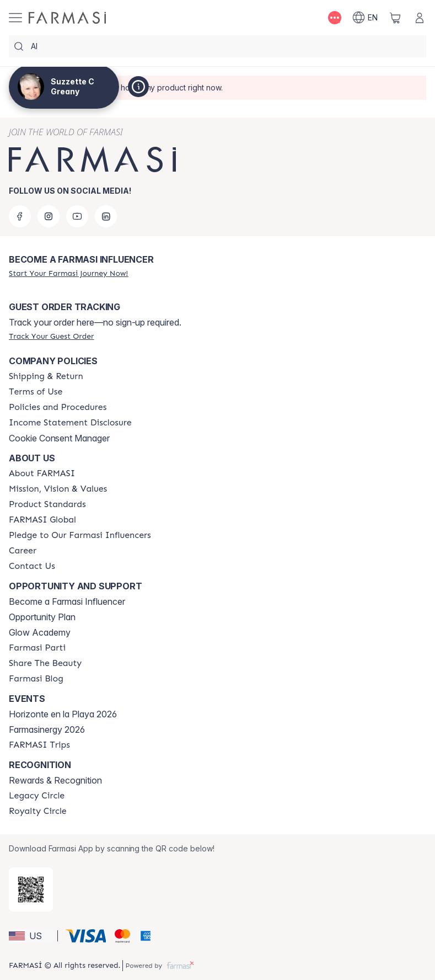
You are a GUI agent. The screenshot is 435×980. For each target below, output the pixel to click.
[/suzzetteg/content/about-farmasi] (42, 473)
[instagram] (49, 216)
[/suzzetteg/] (67, 18)
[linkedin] (106, 216)
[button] (31, 936)
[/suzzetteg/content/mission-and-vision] (58, 489)
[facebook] (20, 216)
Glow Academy (40, 632)
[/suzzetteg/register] (68, 273)
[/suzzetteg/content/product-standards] (47, 504)
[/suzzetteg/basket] (395, 18)
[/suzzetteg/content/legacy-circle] (37, 796)
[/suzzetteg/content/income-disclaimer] (70, 423)
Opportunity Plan (42, 617)
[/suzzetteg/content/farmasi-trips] (39, 745)
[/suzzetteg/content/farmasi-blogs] (36, 679)
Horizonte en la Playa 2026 (63, 714)
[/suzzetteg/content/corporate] (42, 520)
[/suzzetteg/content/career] (23, 551)
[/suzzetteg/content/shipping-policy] (46, 376)
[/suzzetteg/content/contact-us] (32, 566)
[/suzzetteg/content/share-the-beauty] (45, 663)
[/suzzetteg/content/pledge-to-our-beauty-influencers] (80, 535)
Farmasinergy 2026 (47, 729)
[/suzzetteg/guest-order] (51, 336)
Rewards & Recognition (55, 780)
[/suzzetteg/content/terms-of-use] (36, 392)
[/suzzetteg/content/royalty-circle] (38, 811)
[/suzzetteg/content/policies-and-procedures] (58, 407)
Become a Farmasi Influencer (67, 601)
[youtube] (77, 216)
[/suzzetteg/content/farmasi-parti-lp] (37, 648)
